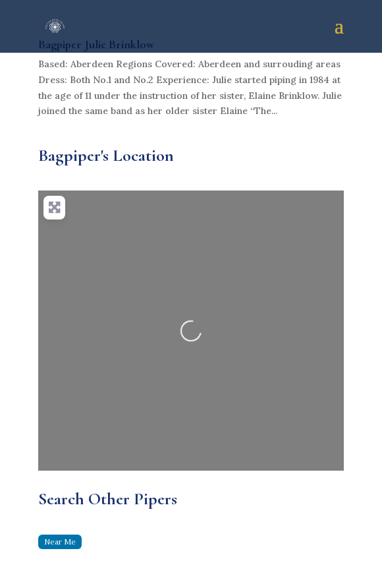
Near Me (60, 542)
